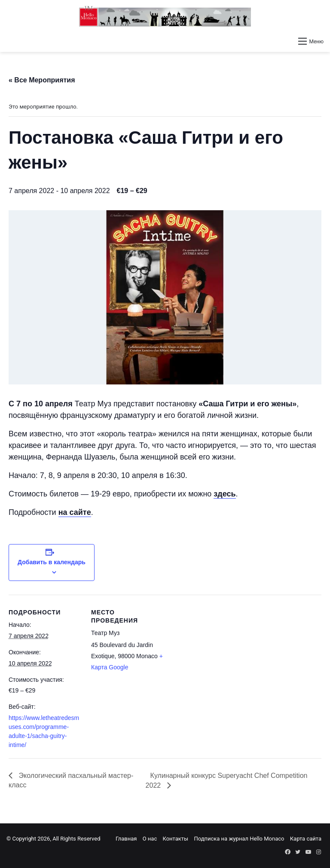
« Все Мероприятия (42, 80)
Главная (126, 839)
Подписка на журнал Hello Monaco (239, 839)
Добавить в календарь (52, 562)
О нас (150, 839)
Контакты (175, 839)
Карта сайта (306, 839)
